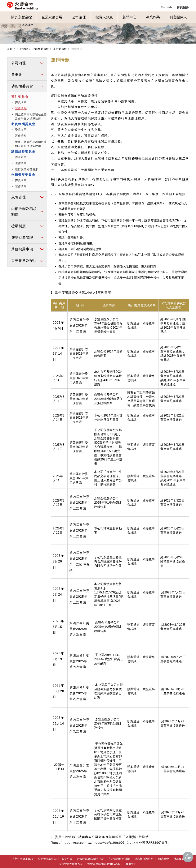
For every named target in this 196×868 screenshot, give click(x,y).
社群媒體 (179, 859)
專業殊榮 (153, 17)
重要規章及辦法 (24, 261)
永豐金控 (39, 6)
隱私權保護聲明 (144, 859)
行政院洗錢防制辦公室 (90, 859)
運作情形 (77, 49)
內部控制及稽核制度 (24, 212)
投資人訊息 (104, 17)
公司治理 (79, 17)
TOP (188, 858)
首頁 (10, 49)
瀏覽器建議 (94, 864)
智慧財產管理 (22, 238)
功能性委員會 (41, 49)
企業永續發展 (52, 17)
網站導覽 (163, 859)
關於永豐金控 (21, 17)
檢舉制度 (19, 226)
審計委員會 (60, 49)
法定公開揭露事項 (22, 859)
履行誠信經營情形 (27, 169)
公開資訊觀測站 (47, 859)
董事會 (17, 75)
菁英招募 (183, 7)
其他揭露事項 (22, 249)
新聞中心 (129, 17)
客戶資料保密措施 (119, 859)
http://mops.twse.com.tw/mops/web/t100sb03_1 (91, 843)
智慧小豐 (67, 859)
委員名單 (21, 102)
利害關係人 (178, 17)
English (166, 7)
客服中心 (131, 864)
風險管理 (19, 197)
